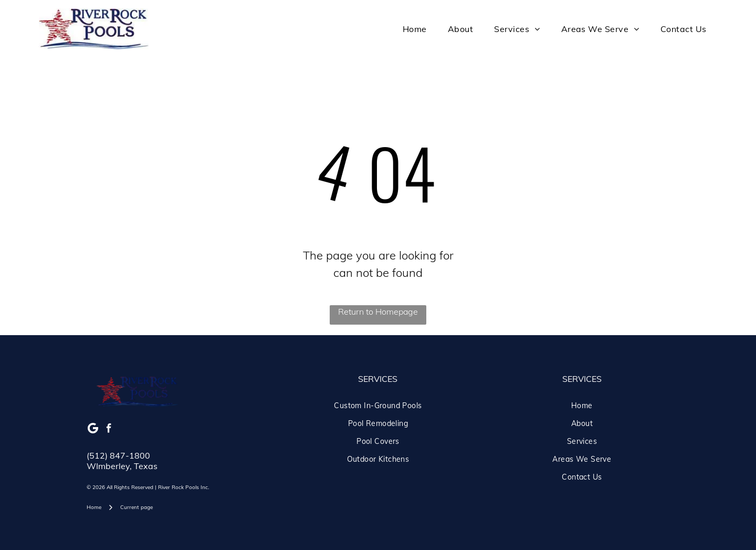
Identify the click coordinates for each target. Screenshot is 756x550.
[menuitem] (415, 29)
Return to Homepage (378, 312)
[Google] (93, 430)
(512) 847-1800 (118, 455)
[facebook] (109, 430)
